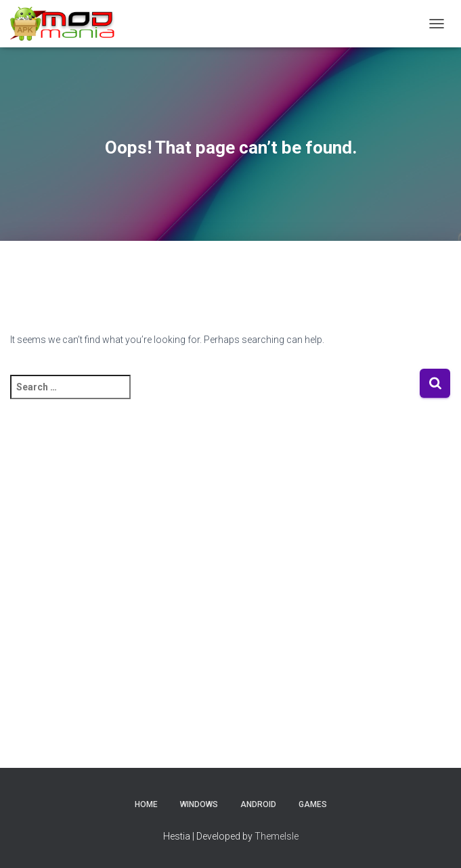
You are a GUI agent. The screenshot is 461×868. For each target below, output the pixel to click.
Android (258, 804)
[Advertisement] (231, 591)
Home (146, 804)
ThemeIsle (277, 836)
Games (313, 804)
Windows (199, 804)
